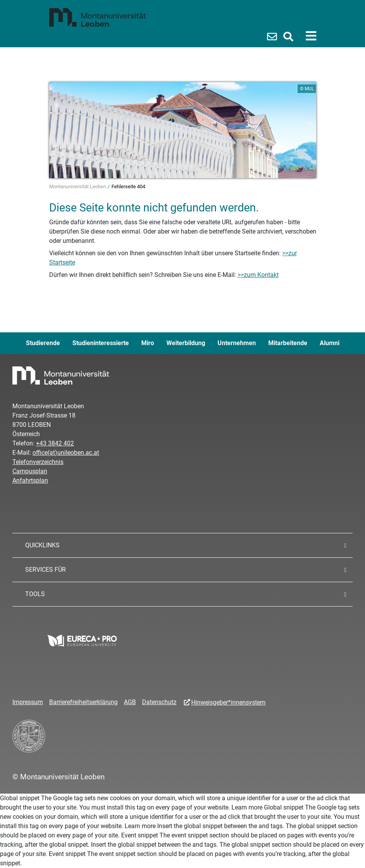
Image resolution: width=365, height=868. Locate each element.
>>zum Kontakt (258, 275)
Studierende (43, 343)
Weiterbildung (186, 343)
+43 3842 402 (55, 443)
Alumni (330, 343)
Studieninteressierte (101, 343)
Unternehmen (237, 343)
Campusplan (30, 471)
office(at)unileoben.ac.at (66, 453)
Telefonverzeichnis (38, 462)
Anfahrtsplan (30, 480)
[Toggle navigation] (311, 36)
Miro (148, 343)
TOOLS (35, 594)
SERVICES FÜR (45, 570)
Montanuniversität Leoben (78, 186)
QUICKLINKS (42, 545)
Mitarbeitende (288, 343)
